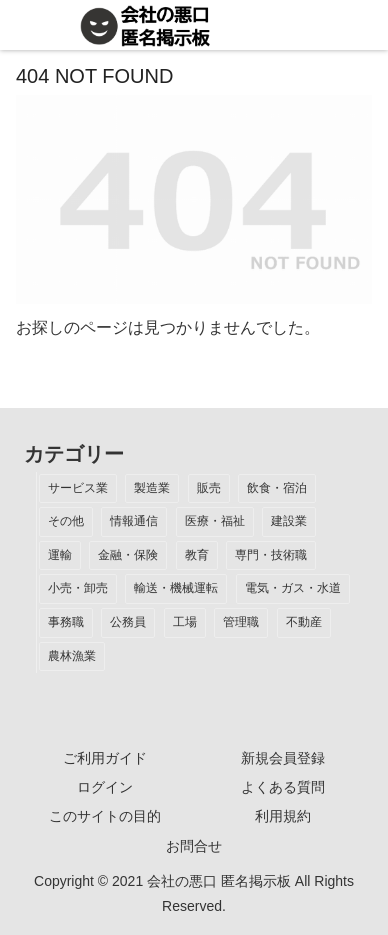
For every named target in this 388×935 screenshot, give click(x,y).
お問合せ (194, 846)
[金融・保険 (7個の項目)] (128, 556)
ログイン (105, 787)
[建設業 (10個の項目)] (289, 522)
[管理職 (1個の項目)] (241, 623)
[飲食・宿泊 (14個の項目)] (277, 489)
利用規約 (283, 816)
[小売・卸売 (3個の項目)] (78, 589)
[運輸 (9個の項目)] (60, 556)
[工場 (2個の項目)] (185, 623)
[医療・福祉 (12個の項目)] (215, 522)
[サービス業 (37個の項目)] (78, 489)
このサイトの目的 (105, 816)
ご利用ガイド (105, 758)
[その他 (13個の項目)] (66, 522)
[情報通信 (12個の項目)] (134, 522)
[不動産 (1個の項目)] (304, 623)
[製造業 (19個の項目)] (152, 489)
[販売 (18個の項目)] (209, 489)
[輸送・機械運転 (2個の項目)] (176, 589)
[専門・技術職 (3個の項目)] (271, 556)
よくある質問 (283, 787)
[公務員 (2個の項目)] (128, 623)
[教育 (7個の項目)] (197, 556)
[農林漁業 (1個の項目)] (72, 657)
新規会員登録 (283, 758)
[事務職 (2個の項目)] (66, 623)
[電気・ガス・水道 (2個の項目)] (293, 589)
